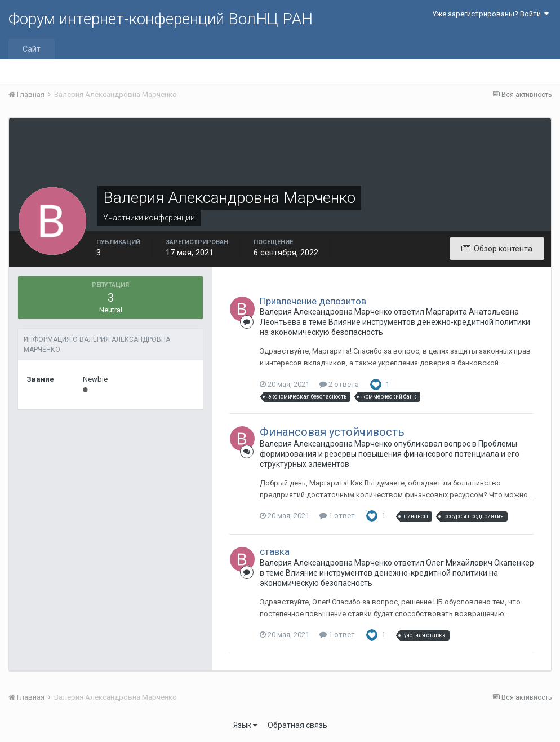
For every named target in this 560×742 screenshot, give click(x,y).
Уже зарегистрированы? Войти (490, 14)
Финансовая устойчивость (332, 432)
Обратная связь (297, 725)
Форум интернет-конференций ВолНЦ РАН (161, 19)
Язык (245, 725)
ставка (275, 551)
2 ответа (339, 384)
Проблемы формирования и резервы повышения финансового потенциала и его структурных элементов (390, 454)
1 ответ (337, 516)
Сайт (32, 49)
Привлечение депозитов (313, 301)
